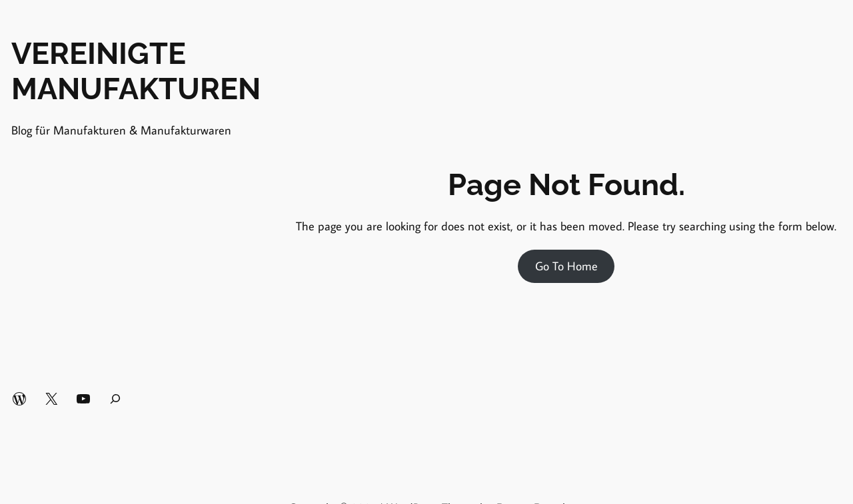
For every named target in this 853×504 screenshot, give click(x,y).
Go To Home (566, 266)
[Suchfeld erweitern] (116, 399)
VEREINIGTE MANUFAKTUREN (136, 71)
